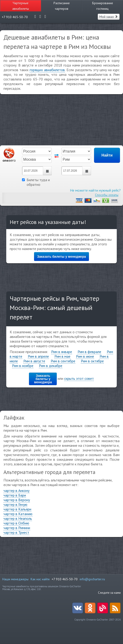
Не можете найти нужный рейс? (95, 190)
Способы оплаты (107, 195)
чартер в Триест (16, 532)
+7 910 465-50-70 (65, 579)
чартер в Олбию (16, 523)
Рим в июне (85, 356)
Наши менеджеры (15, 579)
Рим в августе (34, 361)
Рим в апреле (38, 356)
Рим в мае (62, 356)
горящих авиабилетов (47, 70)
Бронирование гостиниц (103, 6)
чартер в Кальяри (17, 509)
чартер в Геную (15, 504)
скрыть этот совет (79, 378)
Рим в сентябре (63, 361)
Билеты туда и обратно (36, 182)
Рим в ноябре (23, 366)
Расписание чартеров (62, 6)
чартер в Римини (17, 528)
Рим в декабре (51, 366)
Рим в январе (62, 352)
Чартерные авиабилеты (21, 6)
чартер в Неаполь (18, 518)
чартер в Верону (17, 500)
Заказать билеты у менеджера (61, 257)
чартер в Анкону (16, 491)
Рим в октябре (92, 361)
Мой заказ (109, 17)
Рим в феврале (89, 352)
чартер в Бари (15, 495)
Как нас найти (40, 579)
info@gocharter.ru (92, 579)
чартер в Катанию (18, 514)
